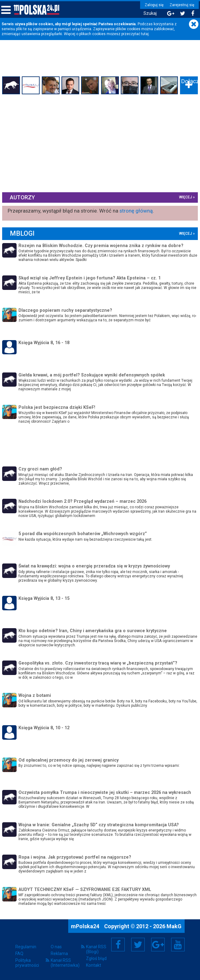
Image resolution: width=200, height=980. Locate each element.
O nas (56, 947)
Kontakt (94, 965)
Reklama (59, 954)
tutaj (145, 34)
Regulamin (26, 947)
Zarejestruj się (180, 5)
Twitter (138, 944)
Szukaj (148, 13)
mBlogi (23, 233)
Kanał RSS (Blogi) (96, 949)
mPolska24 (86, 926)
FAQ (19, 954)
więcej (185, 197)
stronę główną (137, 210)
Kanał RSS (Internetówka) (65, 963)
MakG (174, 926)
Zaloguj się (152, 5)
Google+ (158, 944)
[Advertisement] (100, 142)
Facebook (118, 944)
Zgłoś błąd (96, 958)
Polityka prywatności (27, 963)
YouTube (178, 944)
